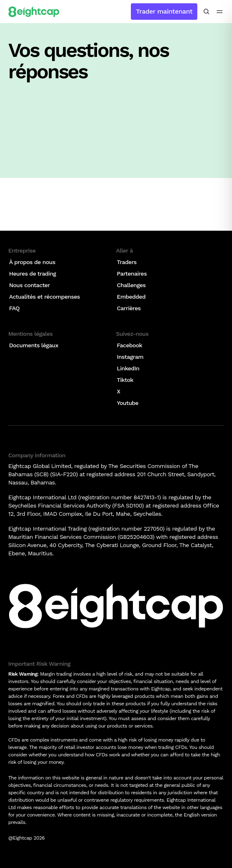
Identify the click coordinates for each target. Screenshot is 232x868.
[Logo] (34, 12)
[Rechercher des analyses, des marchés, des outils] (206, 12)
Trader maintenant (164, 11)
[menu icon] (220, 12)
